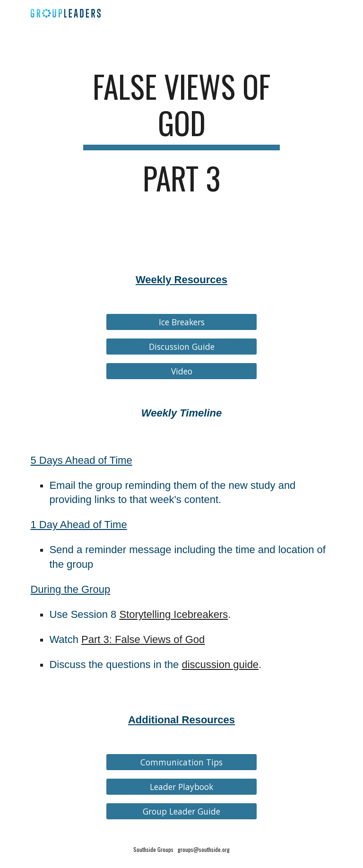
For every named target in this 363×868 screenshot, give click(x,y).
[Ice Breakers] (181, 322)
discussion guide (220, 664)
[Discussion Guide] (181, 347)
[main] (181, 137)
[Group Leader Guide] (181, 812)
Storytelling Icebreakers (173, 614)
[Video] (181, 371)
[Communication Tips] (181, 762)
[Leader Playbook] (181, 787)
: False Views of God (157, 639)
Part (92, 639)
